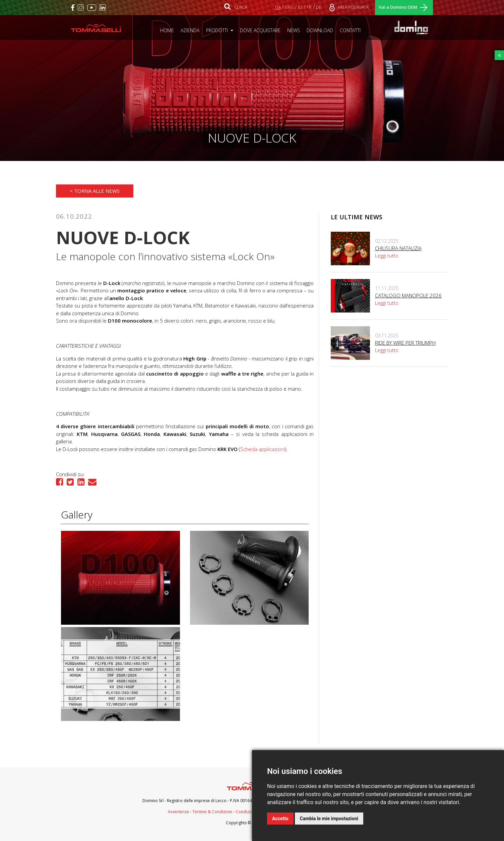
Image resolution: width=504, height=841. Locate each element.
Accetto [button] (280, 819)
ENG (289, 7)
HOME (169, 30)
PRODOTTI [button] (218, 30)
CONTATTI (352, 30)
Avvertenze (178, 812)
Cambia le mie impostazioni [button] (329, 819)
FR (309, 7)
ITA (278, 7)
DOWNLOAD (322, 30)
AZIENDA (192, 30)
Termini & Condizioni (212, 812)
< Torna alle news (95, 191)
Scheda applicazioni (263, 449)
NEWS (295, 30)
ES (300, 7)
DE (319, 7)
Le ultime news (357, 217)
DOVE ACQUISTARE (262, 30)
